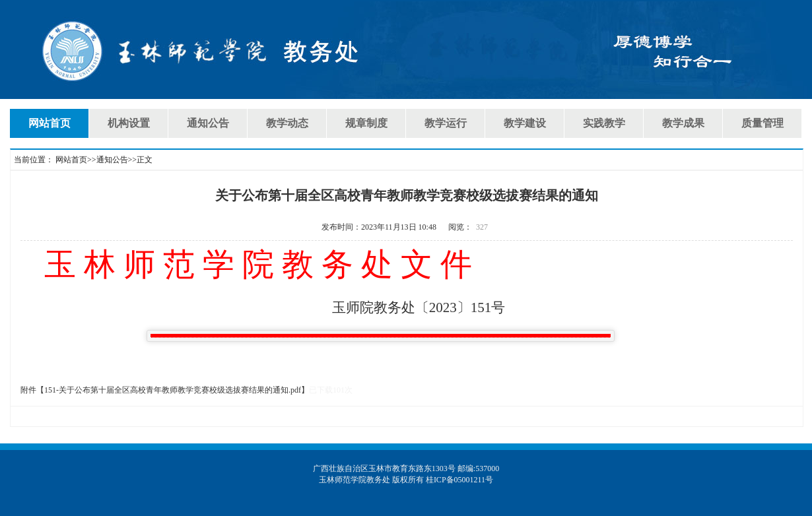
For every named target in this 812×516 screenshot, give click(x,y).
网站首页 (50, 123)
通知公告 (208, 123)
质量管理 (762, 123)
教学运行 (446, 123)
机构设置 (129, 123)
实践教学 (604, 123)
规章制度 (366, 123)
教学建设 (525, 123)
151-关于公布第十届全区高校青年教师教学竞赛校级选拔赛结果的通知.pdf (173, 390)
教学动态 (287, 123)
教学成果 (683, 123)
